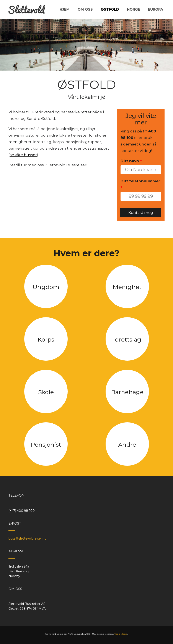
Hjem (65, 9)
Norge (134, 9)
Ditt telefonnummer (140, 184)
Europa (156, 9)
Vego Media (121, 634)
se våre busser (23, 155)
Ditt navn (131, 161)
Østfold (110, 9)
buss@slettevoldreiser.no (27, 538)
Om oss (85, 9)
